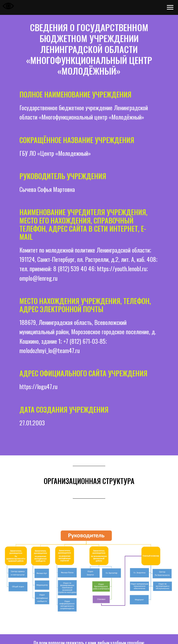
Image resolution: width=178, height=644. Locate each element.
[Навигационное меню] (170, 7)
